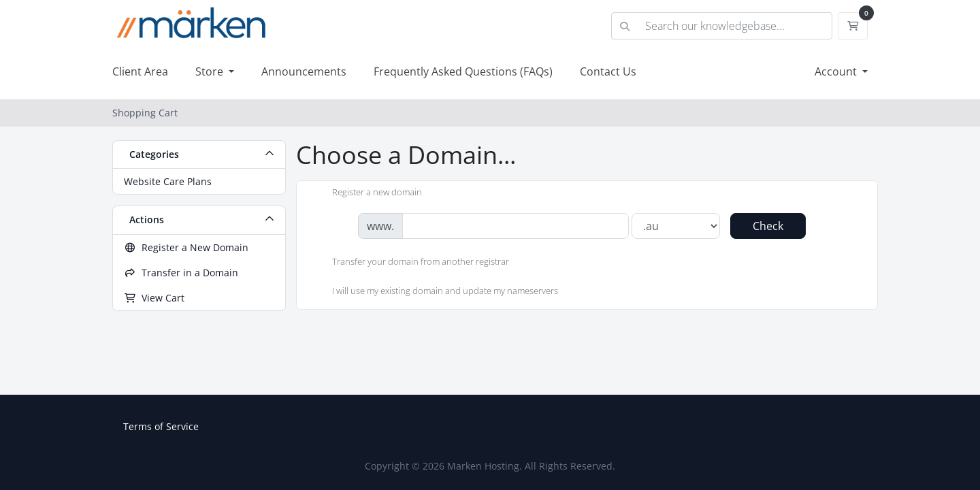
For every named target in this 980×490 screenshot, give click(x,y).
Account (837, 71)
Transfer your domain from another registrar (410, 263)
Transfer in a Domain (181, 273)
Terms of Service (161, 426)
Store (211, 71)
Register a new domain (366, 193)
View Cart (154, 298)
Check (768, 226)
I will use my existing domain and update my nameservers (434, 292)
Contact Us (608, 71)
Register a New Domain (186, 247)
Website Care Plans (168, 181)
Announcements (304, 71)
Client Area (140, 71)
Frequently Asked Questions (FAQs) (463, 71)
